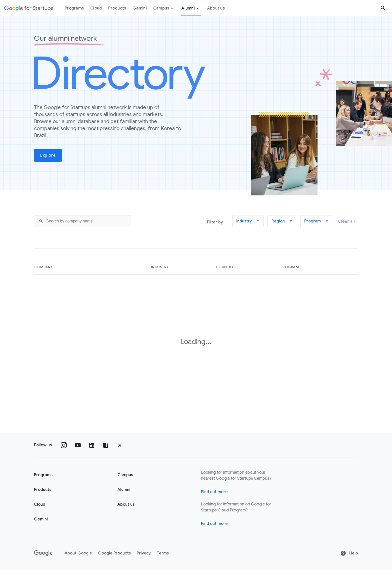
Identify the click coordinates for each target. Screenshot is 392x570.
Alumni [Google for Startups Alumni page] (124, 490)
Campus (164, 8)
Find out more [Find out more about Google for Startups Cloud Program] (214, 524)
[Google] (43, 553)
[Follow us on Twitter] (120, 445)
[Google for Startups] (29, 8)
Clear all (346, 221)
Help (349, 553)
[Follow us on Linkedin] (92, 445)
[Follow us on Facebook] (106, 445)
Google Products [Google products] (114, 553)
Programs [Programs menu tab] (74, 8)
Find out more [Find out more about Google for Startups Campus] (214, 492)
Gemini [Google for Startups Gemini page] (41, 519)
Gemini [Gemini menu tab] (140, 8)
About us (126, 504)
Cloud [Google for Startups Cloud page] (40, 504)
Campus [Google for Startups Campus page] (125, 475)
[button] (248, 221)
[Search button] (383, 8)
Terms (163, 553)
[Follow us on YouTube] (78, 445)
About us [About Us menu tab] (216, 8)
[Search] (83, 221)
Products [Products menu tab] (117, 8)
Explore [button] (48, 155)
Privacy (144, 553)
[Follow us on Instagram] (64, 445)
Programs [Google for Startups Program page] (43, 475)
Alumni (191, 8)
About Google (78, 553)
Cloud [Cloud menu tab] (96, 8)
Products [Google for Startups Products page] (43, 490)
